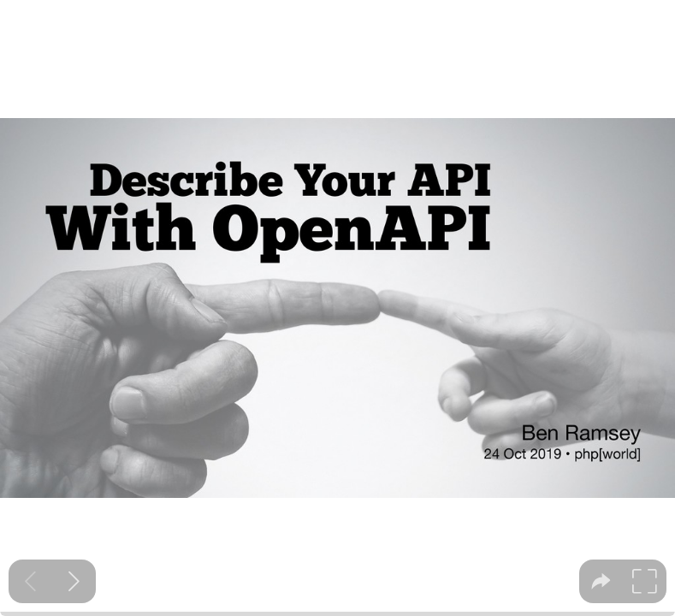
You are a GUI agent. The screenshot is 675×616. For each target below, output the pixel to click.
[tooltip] (601, 581)
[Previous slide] (30, 581)
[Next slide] (74, 581)
